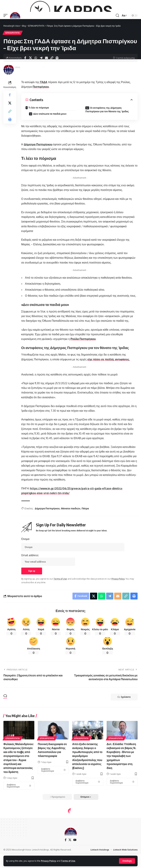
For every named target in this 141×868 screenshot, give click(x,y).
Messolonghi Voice (31, 90)
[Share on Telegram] (41, 81)
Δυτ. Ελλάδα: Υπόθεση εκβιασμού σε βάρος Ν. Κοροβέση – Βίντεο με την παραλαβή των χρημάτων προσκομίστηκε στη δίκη (121, 779)
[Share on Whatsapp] (36, 81)
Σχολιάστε (124, 720)
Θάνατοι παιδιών (71, 532)
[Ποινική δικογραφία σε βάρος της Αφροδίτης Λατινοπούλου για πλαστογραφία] (53, 793)
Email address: (48, 583)
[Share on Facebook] (25, 81)
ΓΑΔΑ (44, 105)
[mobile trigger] (6, 39)
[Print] (57, 81)
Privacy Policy (48, 861)
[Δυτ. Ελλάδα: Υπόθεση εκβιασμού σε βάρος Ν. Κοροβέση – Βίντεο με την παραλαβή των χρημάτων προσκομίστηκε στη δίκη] (122, 805)
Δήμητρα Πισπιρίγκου (38, 168)
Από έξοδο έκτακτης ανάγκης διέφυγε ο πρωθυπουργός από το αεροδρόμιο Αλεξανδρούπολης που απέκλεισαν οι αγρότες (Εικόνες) (87, 779)
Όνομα (25, 562)
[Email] (46, 81)
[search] (117, 39)
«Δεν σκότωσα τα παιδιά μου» (50, 137)
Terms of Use (68, 861)
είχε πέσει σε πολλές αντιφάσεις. (109, 382)
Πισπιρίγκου (41, 110)
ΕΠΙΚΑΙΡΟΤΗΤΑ (13, 56)
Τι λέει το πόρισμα (39, 131)
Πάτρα (85, 532)
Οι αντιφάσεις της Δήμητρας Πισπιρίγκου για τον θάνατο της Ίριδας (107, 133)
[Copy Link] (52, 81)
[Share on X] (30, 81)
